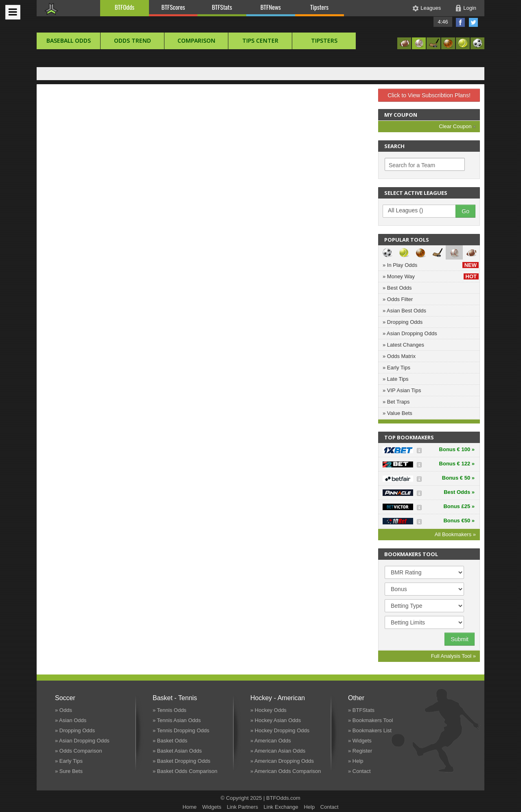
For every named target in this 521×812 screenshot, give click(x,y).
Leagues (431, 8)
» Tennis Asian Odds (177, 720)
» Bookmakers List (370, 730)
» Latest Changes (403, 345)
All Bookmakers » (455, 534)
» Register (360, 751)
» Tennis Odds (170, 710)
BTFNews (271, 7)
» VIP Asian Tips (402, 390)
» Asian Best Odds (404, 311)
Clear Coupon (457, 126)
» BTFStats (361, 710)
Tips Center (260, 40)
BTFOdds (125, 7)
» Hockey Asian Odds (276, 720)
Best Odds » (459, 492)
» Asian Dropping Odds (410, 333)
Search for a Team (412, 165)
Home (189, 807)
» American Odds (271, 741)
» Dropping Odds (403, 322)
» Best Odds (397, 288)
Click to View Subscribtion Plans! (429, 95)
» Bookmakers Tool (370, 720)
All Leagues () (423, 211)
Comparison (196, 40)
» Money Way (431, 276)
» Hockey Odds (268, 710)
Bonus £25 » (459, 506)
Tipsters (319, 7)
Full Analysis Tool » (453, 656)
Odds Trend (132, 40)
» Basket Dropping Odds (182, 761)
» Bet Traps (396, 402)
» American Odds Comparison (286, 771)
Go (465, 211)
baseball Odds (69, 40)
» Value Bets (397, 413)
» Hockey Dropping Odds (280, 730)
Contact (329, 807)
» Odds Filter (398, 299)
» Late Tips (396, 379)
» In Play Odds (431, 265)
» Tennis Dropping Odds (181, 730)
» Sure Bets (69, 771)
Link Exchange (281, 807)
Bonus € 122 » (457, 464)
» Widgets (360, 741)
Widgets (212, 807)
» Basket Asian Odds (177, 751)
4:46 (443, 22)
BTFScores (173, 7)
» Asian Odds (71, 720)
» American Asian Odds (278, 751)
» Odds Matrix (399, 356)
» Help (356, 761)
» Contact (359, 771)
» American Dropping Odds (282, 761)
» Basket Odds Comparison (185, 771)
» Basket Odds (170, 741)
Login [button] (470, 8)
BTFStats (222, 7)
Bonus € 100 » (457, 449)
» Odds (63, 710)
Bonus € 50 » (458, 478)
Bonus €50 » (459, 521)
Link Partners (242, 807)
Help (309, 807)
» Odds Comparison (79, 751)
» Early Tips (396, 368)
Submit (460, 639)
